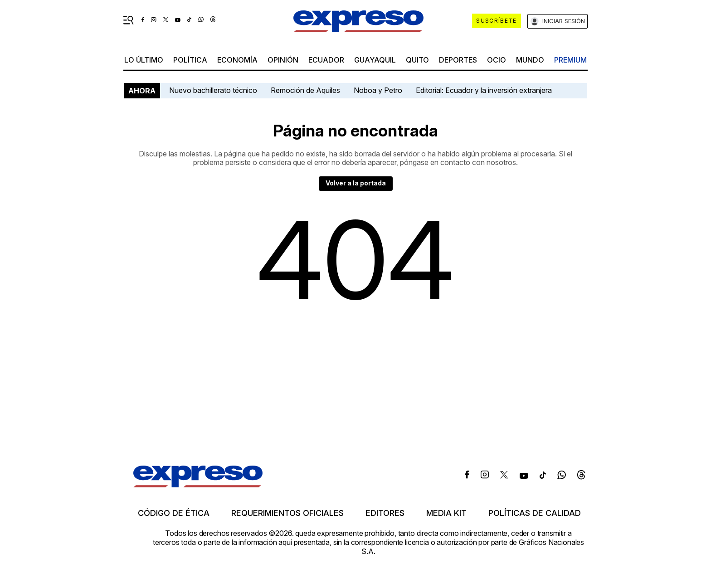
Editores (385, 513)
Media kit (446, 513)
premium (570, 60)
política (190, 60)
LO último (144, 60)
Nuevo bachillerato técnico (213, 90)
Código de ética (174, 513)
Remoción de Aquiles (305, 90)
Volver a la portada (356, 183)
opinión (283, 60)
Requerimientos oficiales (287, 513)
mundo (530, 60)
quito (417, 60)
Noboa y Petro (378, 90)
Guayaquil (375, 60)
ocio (497, 60)
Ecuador (326, 60)
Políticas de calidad (535, 513)
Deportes (458, 60)
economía (237, 60)
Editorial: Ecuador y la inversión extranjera (484, 90)
